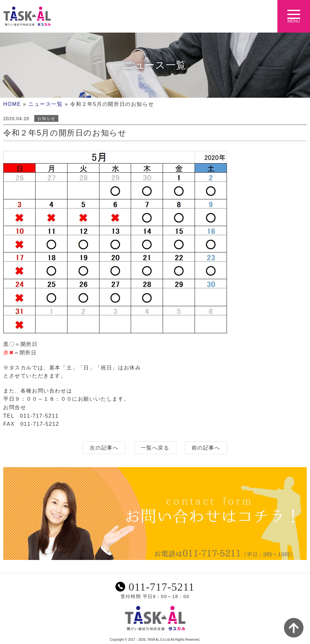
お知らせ (46, 119)
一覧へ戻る (155, 448)
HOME (12, 104)
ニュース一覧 (46, 104)
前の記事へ (206, 448)
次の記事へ (104, 448)
